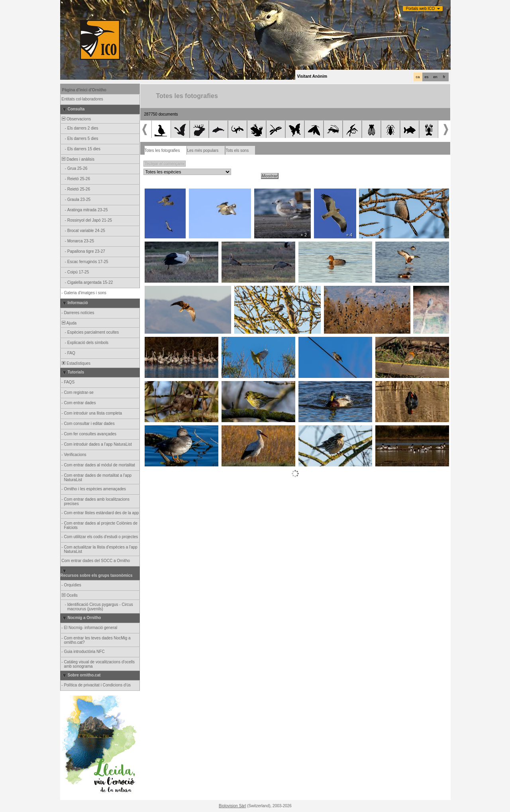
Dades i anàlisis (78, 159)
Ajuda (69, 323)
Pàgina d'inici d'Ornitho (84, 90)
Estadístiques (76, 363)
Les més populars (203, 150)
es (427, 77)
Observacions (76, 119)
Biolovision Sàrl (232, 806)
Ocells (69, 595)
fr (444, 77)
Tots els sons (237, 150)
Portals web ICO (421, 9)
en (435, 77)
